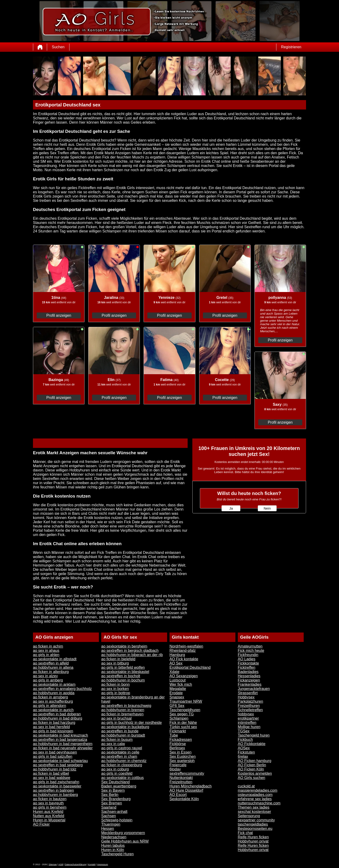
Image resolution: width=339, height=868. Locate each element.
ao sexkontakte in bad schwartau (60, 761)
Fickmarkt (178, 731)
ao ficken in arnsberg (50, 697)
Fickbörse (178, 744)
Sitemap (53, 864)
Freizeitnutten (181, 782)
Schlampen (179, 718)
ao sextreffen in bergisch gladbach (130, 651)
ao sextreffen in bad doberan (57, 714)
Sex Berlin (110, 795)
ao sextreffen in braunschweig (126, 706)
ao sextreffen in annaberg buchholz (62, 689)
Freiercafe (178, 765)
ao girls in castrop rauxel (122, 748)
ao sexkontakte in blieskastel (125, 672)
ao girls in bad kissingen (53, 731)
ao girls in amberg (48, 680)
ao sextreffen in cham (119, 756)
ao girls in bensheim (50, 807)
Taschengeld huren (254, 735)
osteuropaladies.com (255, 795)
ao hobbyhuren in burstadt (123, 735)
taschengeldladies (253, 824)
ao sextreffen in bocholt (121, 676)
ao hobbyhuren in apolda (54, 693)
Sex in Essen (180, 752)
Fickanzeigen (249, 680)
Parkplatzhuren (250, 701)
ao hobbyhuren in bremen (123, 710)
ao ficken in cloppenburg (122, 765)
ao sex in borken (115, 689)
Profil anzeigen (59, 315)
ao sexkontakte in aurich (53, 710)
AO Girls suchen (251, 778)
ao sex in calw (113, 744)
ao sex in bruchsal (116, 718)
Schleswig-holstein (117, 820)
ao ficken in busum (117, 740)
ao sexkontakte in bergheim (124, 646)
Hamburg (177, 655)
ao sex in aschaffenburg (53, 701)
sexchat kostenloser (254, 812)
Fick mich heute (251, 651)
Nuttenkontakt (181, 778)
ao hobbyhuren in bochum (123, 680)
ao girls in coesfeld (117, 773)
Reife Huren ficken (253, 837)
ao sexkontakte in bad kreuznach (61, 735)
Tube (174, 735)
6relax (243, 756)
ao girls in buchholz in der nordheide (131, 723)
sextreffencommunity (187, 773)
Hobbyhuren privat (253, 841)
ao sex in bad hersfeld (51, 727)
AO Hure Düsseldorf (186, 790)
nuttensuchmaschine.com (259, 803)
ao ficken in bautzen (50, 799)
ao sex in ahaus (46, 651)
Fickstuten (246, 752)
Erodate (176, 693)
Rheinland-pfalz (183, 651)
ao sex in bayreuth (48, 803)
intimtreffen (247, 723)
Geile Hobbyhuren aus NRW (125, 841)
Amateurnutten (250, 646)
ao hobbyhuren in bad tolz (55, 769)
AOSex (244, 748)
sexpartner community (256, 820)
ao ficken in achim (48, 646)
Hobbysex (246, 697)
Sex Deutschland (115, 782)
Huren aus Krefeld (48, 812)
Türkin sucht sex (183, 727)
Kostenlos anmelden (255, 773)
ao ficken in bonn (115, 684)
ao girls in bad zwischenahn (56, 782)
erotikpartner (248, 718)
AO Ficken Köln (251, 769)
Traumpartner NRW (186, 701)
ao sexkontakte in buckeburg (125, 727)
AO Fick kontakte (184, 659)
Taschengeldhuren (185, 710)
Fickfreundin (248, 655)
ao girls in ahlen (46, 655)
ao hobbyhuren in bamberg (55, 795)
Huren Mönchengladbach (191, 786)
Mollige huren (249, 727)
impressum (103, 864)
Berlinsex (177, 748)
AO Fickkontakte (252, 744)
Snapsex (177, 697)
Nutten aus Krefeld (49, 816)
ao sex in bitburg (115, 663)
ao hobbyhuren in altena (53, 667)
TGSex (244, 731)
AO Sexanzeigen (184, 676)
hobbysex (246, 714)
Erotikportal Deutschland (190, 667)
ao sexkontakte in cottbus (123, 778)
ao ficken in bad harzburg (54, 723)
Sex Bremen (112, 803)
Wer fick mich (181, 684)
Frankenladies (250, 684)
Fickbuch (245, 740)
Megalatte (178, 689)
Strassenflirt (248, 693)
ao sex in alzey (45, 676)
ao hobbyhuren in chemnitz (124, 761)
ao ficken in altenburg (51, 672)
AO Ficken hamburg (254, 761)
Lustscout (178, 680)
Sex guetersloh (182, 761)
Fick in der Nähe (183, 723)
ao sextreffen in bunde (120, 731)
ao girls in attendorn (50, 706)
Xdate (174, 672)
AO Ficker (41, 824)
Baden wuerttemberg (119, 786)
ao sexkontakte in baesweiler (57, 786)
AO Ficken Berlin (252, 765)
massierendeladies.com (258, 790)
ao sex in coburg (115, 769)
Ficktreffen (246, 667)
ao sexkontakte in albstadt (55, 659)
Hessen (108, 829)
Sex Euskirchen (183, 756)
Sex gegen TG (182, 714)
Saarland (109, 807)
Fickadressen (181, 740)
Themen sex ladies (254, 807)
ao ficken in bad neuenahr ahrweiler (63, 748)
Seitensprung (249, 816)
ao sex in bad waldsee (52, 778)
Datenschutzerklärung (76, 864)
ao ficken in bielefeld (118, 659)
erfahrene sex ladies (255, 799)
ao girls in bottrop (116, 693)
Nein (267, 508)
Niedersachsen (114, 837)
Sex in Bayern (113, 790)
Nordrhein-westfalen (186, 646)
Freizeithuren (249, 706)
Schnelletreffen (250, 710)
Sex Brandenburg (116, 799)
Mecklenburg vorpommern (123, 833)
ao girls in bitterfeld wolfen (123, 667)
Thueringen (111, 824)
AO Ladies (247, 659)
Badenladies (248, 672)
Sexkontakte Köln (184, 799)
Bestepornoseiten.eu (255, 829)
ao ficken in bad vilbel (51, 773)
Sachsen (109, 816)
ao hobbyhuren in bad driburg (58, 718)
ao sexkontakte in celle (120, 752)
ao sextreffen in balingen (53, 790)
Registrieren (291, 47)
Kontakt (92, 864)
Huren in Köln (113, 850)
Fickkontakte (248, 663)
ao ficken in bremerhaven (122, 714)
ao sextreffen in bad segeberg (58, 765)
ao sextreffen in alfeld (51, 663)
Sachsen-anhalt (114, 812)
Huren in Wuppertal (49, 820)
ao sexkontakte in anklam (54, 684)
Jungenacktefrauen (254, 689)
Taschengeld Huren (117, 854)
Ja (231, 508)
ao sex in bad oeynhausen (55, 752)
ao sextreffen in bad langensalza (60, 740)
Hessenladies (249, 676)
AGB (61, 864)
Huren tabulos (113, 846)
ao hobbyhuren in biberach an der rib (132, 655)
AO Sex (176, 663)
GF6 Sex (177, 706)
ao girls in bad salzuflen (53, 756)
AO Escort (178, 795)
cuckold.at (246, 786)
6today (175, 769)
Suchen (58, 47)
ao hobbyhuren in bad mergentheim (63, 744)
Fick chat (245, 833)
